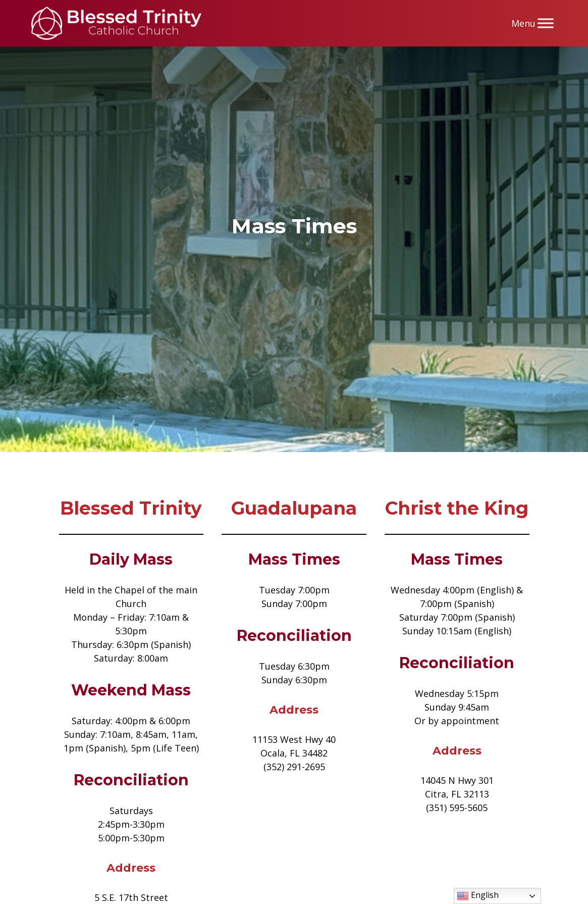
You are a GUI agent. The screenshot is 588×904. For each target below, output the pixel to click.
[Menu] (546, 23)
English (478, 896)
